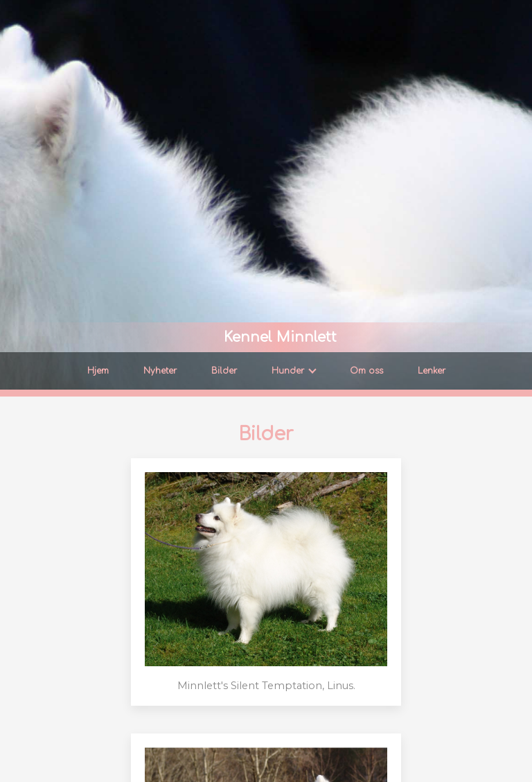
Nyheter (160, 371)
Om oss (366, 371)
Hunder (294, 371)
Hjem (98, 371)
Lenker (432, 371)
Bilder (224, 371)
